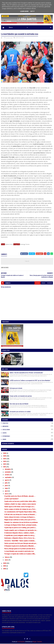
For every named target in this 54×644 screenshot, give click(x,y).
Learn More (24, 11)
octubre (7, 475)
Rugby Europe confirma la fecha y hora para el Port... (21, 520)
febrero (7, 557)
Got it (32, 11)
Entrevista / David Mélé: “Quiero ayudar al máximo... (20, 541)
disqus (43, 283)
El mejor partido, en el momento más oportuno (21, 396)
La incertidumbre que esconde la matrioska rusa (19, 551)
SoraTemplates (21, 642)
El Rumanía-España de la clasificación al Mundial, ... (20, 546)
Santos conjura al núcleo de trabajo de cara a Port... (20, 509)
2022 (5, 464)
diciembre (8, 469)
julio (6, 483)
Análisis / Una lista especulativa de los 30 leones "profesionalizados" (26, 373)
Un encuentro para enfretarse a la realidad (20, 412)
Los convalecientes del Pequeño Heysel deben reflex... (21, 512)
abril (6, 491)
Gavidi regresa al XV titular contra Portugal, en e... (20, 507)
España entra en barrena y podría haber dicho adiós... (21, 501)
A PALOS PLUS (5, 423)
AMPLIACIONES (20, 38)
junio (7, 486)
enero (7, 560)
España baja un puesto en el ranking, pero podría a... (20, 528)
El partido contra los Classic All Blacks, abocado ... (20, 496)
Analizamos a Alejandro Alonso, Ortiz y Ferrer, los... (20, 538)
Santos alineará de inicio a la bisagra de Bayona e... (20, 517)
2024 (5, 459)
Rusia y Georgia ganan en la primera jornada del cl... (20, 549)
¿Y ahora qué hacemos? (11, 499)
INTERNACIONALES (6, 436)
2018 (5, 569)
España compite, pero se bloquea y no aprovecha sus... (21, 530)
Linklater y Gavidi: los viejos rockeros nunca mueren (20, 504)
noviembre (8, 472)
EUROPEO (5, 433)
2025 (5, 456)
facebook (50, 283)
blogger (38, 283)
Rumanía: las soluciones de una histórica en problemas (21, 523)
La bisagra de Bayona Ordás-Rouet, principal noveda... (21, 525)
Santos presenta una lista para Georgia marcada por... (21, 543)
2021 (5, 467)
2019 (5, 566)
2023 (5, 462)
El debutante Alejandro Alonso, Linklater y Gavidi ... (20, 533)
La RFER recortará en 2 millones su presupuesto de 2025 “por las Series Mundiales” (30, 381)
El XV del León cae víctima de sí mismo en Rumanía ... (20, 515)
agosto (7, 480)
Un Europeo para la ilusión (16, 388)
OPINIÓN (4, 440)
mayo (7, 488)
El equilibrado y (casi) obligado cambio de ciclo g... (20, 536)
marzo (7, 494)
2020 (5, 563)
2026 (5, 453)
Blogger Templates (37, 642)
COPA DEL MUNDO (6, 430)
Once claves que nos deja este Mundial (19, 404)
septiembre (8, 478)
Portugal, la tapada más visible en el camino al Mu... (20, 554)
